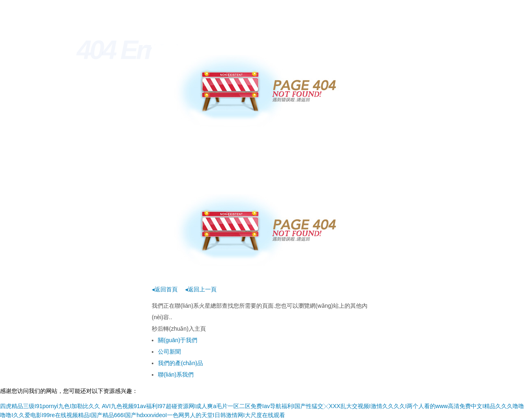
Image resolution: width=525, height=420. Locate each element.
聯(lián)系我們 (176, 375)
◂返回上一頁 (201, 289)
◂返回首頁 (165, 289)
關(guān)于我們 (178, 340)
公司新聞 (169, 352)
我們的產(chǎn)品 (180, 363)
